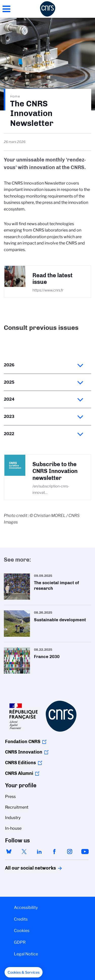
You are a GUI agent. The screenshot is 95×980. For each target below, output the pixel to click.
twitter (24, 852)
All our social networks (25, 868)
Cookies (22, 931)
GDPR (20, 942)
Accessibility (26, 908)
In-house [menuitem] (13, 828)
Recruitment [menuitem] (17, 807)
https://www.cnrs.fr (48, 290)
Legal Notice (26, 954)
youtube (85, 852)
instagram (70, 852)
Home (15, 96)
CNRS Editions (21, 763)
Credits (21, 919)
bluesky (9, 852)
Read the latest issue (52, 279)
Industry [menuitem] (13, 818)
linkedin (39, 852)
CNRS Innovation (24, 752)
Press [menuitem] (10, 797)
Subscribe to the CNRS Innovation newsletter (55, 471)
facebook (54, 852)
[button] (24, 972)
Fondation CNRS (23, 742)
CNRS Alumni (19, 773)
